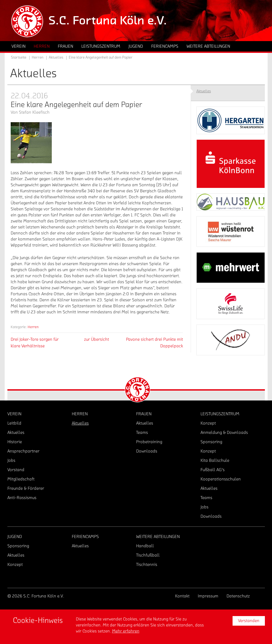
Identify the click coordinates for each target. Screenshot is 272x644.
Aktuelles (56, 58)
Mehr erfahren (126, 631)
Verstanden (249, 621)
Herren (33, 327)
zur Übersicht (97, 339)
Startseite (19, 58)
